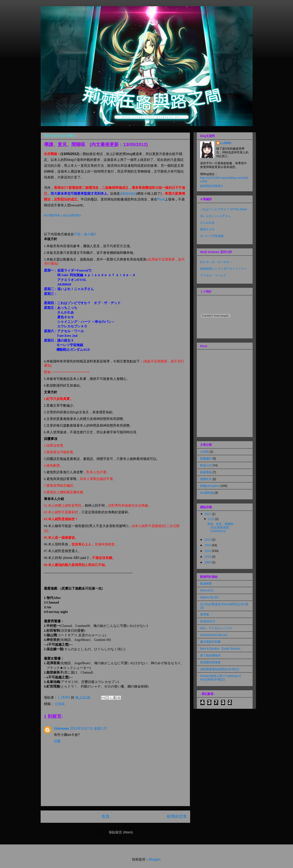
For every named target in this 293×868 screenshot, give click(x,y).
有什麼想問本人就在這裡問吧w (62, 215)
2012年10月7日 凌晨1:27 (89, 728)
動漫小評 (206, 465)
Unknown (61, 728)
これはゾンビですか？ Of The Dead (223, 209)
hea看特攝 (207, 493)
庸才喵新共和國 (210, 642)
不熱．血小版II (85, 234)
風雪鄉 (204, 614)
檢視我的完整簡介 (212, 186)
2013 (208, 545)
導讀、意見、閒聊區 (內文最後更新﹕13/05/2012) (222, 527)
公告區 (60, 704)
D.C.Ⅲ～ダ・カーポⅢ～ (216, 262)
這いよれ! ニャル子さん (216, 216)
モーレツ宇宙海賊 (212, 236)
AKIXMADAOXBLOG (214, 635)
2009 (208, 562)
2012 (208, 551)
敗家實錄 (206, 472)
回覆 (57, 741)
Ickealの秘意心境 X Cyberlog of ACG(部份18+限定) (220, 678)
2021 (208, 514)
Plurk (161, 199)
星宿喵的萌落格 (210, 662)
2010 (208, 557)
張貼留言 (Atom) (121, 832)
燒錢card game (210, 486)
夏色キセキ (207, 229)
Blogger (154, 859)
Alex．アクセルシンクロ (216, 628)
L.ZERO (226, 143)
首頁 (105, 816)
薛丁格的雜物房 (210, 655)
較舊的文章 (177, 816)
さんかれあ (207, 223)
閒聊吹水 (206, 479)
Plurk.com (237, 432)
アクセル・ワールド (213, 275)
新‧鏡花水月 (208, 621)
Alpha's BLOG (209, 597)
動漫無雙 (206, 584)
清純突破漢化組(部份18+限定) (220, 669)
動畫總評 (206, 458)
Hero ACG (207, 590)
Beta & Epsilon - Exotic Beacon (220, 649)
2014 (208, 540)
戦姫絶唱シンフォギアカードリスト (223, 269)
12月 (211, 519)
